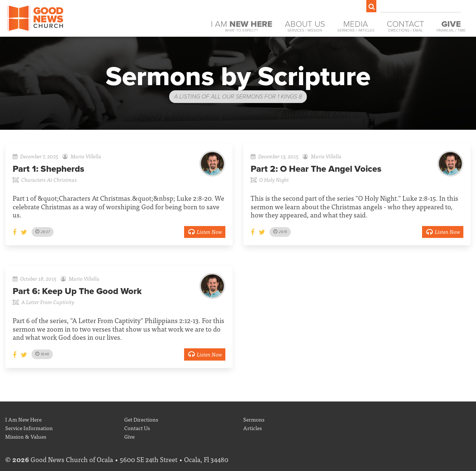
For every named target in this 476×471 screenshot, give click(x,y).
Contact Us (137, 428)
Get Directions (141, 419)
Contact (406, 26)
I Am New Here (23, 419)
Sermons (254, 419)
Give (129, 436)
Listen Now (205, 231)
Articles (253, 428)
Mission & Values (26, 436)
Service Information (29, 428)
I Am (242, 26)
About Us (305, 26)
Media (356, 26)
